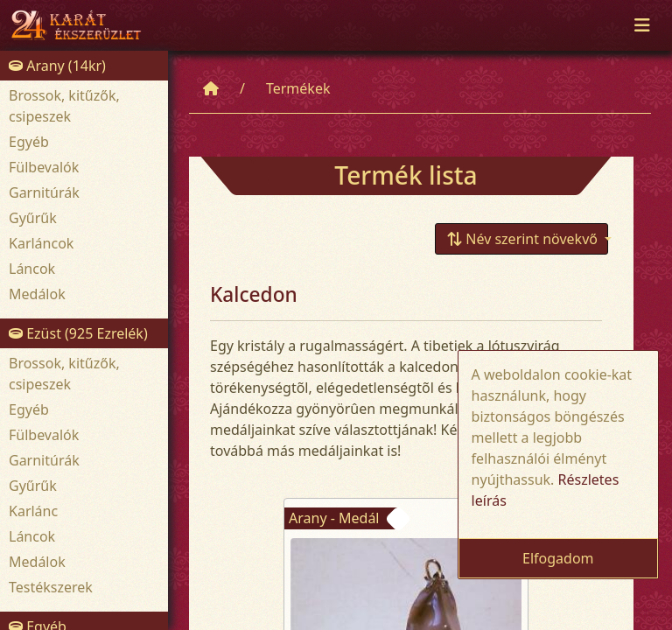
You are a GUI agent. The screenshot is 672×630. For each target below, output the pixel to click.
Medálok (37, 294)
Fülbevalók (44, 167)
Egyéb (29, 142)
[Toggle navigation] (642, 25)
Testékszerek (51, 587)
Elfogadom (558, 558)
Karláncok (41, 243)
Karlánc (33, 511)
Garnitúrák (44, 192)
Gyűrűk (33, 218)
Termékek (298, 88)
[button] (521, 239)
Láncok (32, 269)
